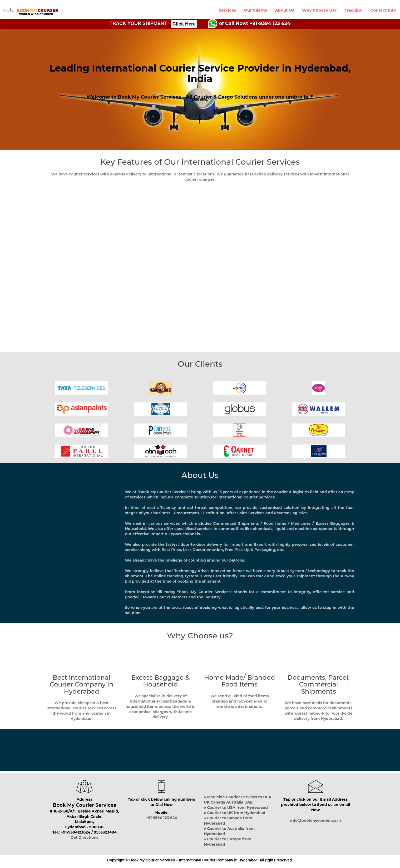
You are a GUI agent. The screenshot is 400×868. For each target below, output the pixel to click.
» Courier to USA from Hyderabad (236, 808)
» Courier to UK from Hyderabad (235, 813)
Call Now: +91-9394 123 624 (258, 23)
